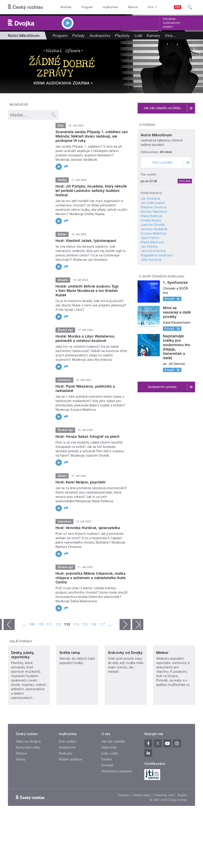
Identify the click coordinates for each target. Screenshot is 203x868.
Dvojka (185, 210)
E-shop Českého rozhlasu (162, 305)
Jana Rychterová (153, 280)
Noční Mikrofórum (156, 164)
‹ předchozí (9, 625)
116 (93, 624)
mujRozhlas (100, 7)
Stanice (119, 7)
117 (102, 624)
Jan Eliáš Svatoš (153, 232)
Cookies (124, 815)
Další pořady (21, 641)
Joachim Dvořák (153, 254)
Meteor (162, 673)
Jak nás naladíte (113, 762)
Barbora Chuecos (154, 236)
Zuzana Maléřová (153, 262)
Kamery (168, 27)
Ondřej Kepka (151, 249)
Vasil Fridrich (150, 267)
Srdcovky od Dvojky (125, 673)
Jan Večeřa (149, 275)
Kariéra (107, 779)
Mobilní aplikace (70, 779)
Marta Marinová (152, 271)
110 (41, 624)
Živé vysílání (68, 762)
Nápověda (109, 767)
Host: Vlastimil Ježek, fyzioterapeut (86, 241)
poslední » (138, 625)
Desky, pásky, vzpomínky (23, 675)
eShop (21, 779)
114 (76, 624)
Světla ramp (70, 673)
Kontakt (107, 785)
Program (81, 7)
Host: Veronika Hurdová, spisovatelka (88, 528)
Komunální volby (28, 767)
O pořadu (147, 125)
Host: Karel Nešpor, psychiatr (81, 482)
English (182, 815)
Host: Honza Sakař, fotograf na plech (87, 436)
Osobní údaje (142, 815)
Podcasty (66, 773)
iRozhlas (64, 7)
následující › (125, 625)
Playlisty (122, 36)
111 (49, 624)
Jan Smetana (150, 227)
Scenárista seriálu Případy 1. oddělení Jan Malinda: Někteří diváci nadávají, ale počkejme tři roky (92, 136)
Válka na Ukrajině (28, 762)
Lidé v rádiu (110, 773)
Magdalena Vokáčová (156, 284)
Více (171, 36)
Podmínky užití (164, 815)
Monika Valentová (154, 240)
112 (58, 624)
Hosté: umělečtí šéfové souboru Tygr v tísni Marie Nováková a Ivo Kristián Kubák (87, 291)
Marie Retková (151, 245)
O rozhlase (137, 7)
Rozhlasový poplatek (117, 791)
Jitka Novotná (151, 288)
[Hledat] (190, 7)
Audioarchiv (171, 23)
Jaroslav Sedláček (154, 258)
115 (85, 624)
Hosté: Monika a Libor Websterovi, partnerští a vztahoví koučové (85, 338)
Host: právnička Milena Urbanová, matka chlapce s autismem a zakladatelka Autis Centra (91, 578)
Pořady (79, 36)
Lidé (138, 36)
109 (32, 624)
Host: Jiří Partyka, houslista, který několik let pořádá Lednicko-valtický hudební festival (91, 191)
